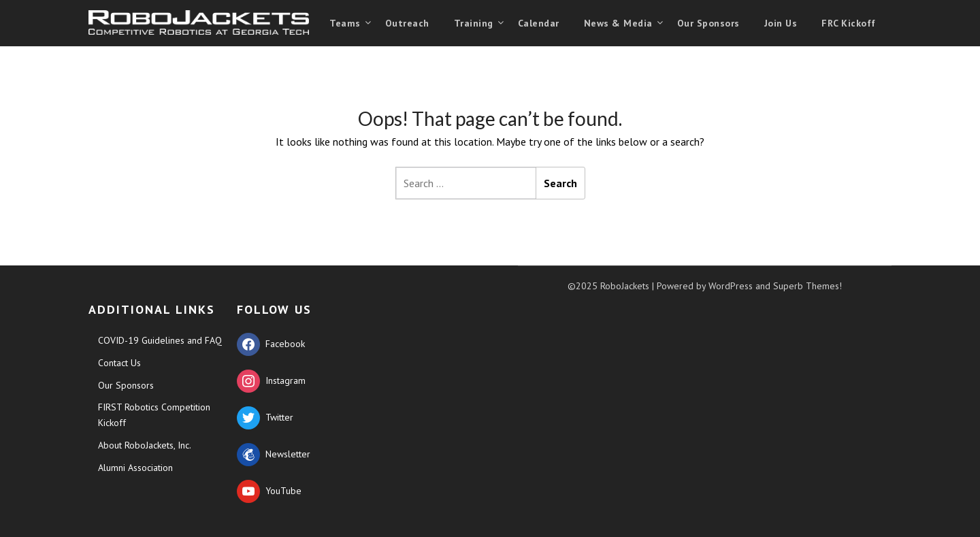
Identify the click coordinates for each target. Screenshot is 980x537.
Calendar (539, 23)
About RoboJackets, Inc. (145, 445)
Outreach (407, 23)
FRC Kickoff (849, 23)
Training (474, 23)
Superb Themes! (807, 286)
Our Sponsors (708, 23)
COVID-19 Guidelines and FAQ (160, 340)
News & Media (618, 23)
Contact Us (119, 363)
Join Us (781, 23)
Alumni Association (135, 468)
